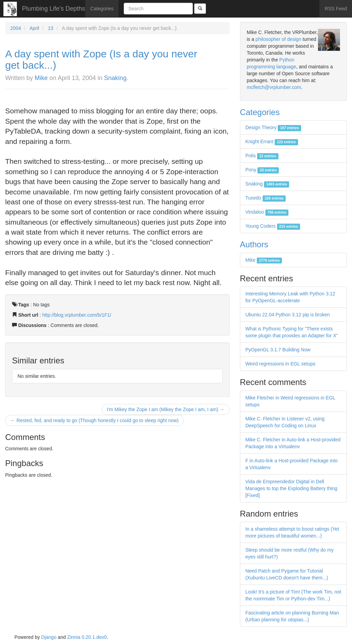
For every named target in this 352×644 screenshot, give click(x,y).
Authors (254, 244)
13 (51, 28)
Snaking (115, 78)
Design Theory (273, 127)
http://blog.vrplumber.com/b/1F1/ (77, 315)
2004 (16, 28)
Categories (102, 9)
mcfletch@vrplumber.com (274, 87)
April (34, 28)
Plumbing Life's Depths (54, 9)
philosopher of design (278, 39)
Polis (262, 156)
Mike (41, 78)
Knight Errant (272, 142)
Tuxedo (266, 198)
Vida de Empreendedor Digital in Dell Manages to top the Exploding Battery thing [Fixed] (291, 488)
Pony (262, 170)
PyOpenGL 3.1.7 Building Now (278, 350)
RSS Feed (336, 9)
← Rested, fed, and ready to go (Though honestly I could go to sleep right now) (95, 420)
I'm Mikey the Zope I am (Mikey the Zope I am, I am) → (166, 409)
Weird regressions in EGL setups (280, 364)
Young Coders (273, 226)
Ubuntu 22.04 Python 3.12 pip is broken (288, 315)
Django (49, 637)
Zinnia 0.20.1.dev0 (87, 637)
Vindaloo (267, 212)
